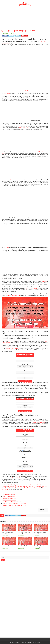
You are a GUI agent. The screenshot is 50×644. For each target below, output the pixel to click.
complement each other (15, 478)
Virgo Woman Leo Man (13, 486)
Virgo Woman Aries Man (7, 485)
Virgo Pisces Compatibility (9, 495)
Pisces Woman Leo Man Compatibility (23, 546)
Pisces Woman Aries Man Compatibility (7, 533)
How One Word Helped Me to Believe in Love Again (14, 505)
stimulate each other (28, 383)
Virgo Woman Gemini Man (33, 485)
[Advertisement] (25, 16)
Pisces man (6, 248)
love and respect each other (13, 295)
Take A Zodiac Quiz (25, 91)
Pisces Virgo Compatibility (9, 496)
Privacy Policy (37, 642)
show (46, 510)
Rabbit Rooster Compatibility (9, 500)
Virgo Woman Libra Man (38, 486)
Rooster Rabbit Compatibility (9, 498)
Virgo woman (7, 94)
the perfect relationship (31, 288)
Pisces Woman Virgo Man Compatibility (39, 546)
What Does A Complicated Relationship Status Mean (15, 504)
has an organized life (24, 128)
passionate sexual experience (13, 348)
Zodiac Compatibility (6, 33)
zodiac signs (44, 281)
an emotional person (12, 180)
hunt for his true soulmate (38, 422)
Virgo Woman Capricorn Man (34, 488)
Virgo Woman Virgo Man (25, 486)
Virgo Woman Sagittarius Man (19, 488)
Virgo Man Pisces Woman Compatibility (12, 502)
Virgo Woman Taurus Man (20, 485)
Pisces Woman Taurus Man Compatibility (24, 533)
